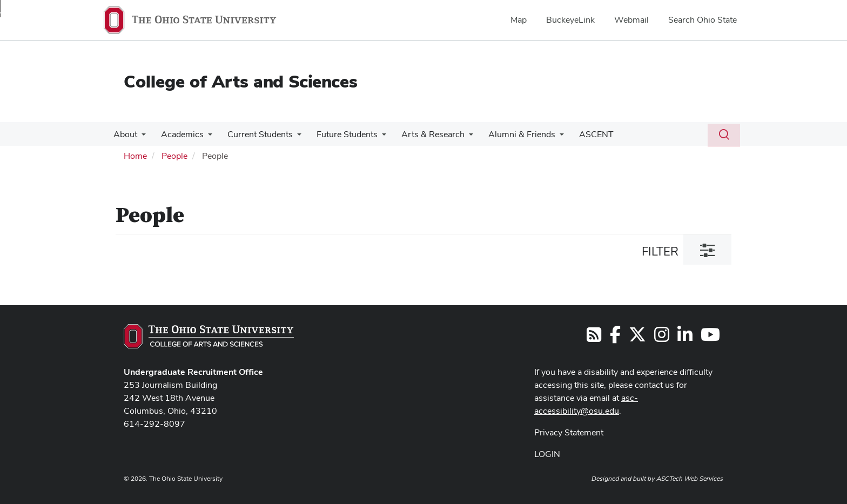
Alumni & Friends (510, 134)
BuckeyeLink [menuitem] (570, 20)
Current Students (255, 134)
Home (135, 156)
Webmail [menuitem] (631, 20)
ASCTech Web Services (690, 479)
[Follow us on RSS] (594, 338)
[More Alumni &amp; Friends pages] (548, 137)
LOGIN (547, 454)
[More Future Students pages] (374, 137)
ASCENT (582, 134)
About (124, 134)
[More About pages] (140, 137)
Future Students (340, 134)
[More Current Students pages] (292, 137)
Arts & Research (423, 134)
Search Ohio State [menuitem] (703, 20)
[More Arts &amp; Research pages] (459, 137)
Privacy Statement (569, 432)
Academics (179, 134)
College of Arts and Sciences (241, 81)
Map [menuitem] (519, 20)
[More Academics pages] (205, 137)
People (174, 156)
